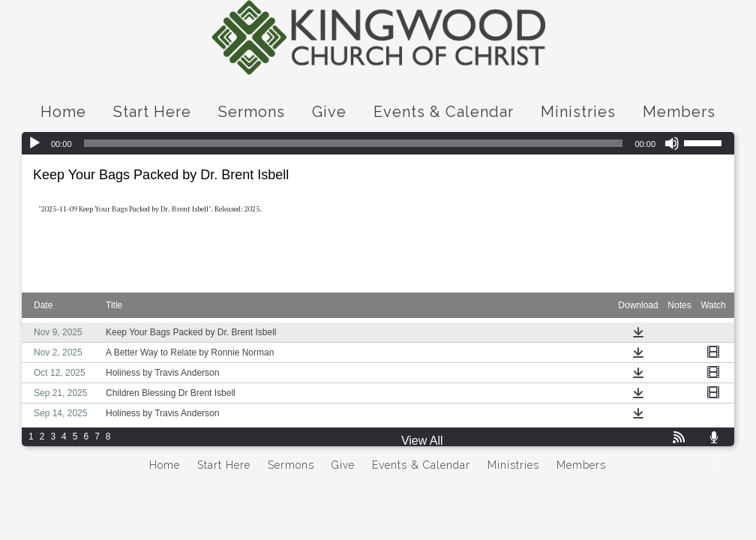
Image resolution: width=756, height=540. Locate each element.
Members (679, 112)
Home (63, 112)
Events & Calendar (444, 112)
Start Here (152, 112)
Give (329, 112)
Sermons (252, 112)
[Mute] (672, 143)
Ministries (578, 112)
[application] (378, 143)
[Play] (34, 143)
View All (422, 441)
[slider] (354, 143)
